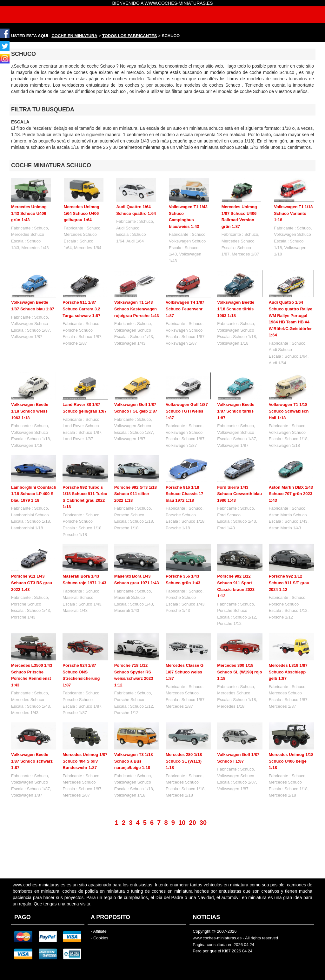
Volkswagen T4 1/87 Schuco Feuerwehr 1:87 (185, 309)
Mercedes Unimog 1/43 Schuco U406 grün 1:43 (29, 213)
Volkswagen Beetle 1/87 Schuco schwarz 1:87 (32, 761)
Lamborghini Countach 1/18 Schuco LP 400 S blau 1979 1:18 (34, 494)
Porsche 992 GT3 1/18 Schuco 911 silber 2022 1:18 (136, 494)
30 (203, 823)
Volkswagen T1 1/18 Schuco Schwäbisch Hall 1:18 (289, 411)
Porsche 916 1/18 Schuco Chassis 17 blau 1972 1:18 (185, 494)
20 (192, 823)
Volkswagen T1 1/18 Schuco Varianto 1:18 (293, 213)
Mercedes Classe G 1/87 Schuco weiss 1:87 (185, 672)
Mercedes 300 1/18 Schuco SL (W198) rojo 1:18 (239, 672)
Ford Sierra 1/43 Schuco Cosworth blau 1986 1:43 (239, 494)
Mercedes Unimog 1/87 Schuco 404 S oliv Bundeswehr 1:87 (85, 761)
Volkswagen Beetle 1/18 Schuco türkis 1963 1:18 (236, 309)
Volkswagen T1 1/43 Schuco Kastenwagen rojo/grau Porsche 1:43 (137, 309)
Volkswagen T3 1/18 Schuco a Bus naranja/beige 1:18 (134, 740)
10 (182, 823)
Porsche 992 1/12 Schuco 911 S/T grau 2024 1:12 (289, 583)
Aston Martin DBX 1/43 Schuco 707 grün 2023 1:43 (291, 494)
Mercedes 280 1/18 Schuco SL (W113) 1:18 (184, 740)
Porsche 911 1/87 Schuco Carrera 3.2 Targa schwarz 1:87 (81, 309)
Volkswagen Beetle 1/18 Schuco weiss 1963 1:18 (30, 411)
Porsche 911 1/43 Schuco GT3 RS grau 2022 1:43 (32, 583)
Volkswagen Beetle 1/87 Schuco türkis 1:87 (236, 411)
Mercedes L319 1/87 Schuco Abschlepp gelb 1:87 (288, 672)
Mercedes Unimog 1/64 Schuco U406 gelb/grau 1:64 (82, 213)
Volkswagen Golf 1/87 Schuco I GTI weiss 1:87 (187, 411)
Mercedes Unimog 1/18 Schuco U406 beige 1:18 (291, 740)
